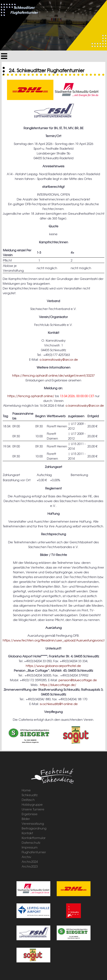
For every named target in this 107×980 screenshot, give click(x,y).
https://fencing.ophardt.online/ (31, 396)
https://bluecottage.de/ (58, 685)
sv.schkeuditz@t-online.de (59, 704)
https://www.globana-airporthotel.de (53, 666)
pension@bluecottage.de (78, 680)
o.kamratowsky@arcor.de (59, 359)
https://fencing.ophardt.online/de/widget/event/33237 (53, 375)
